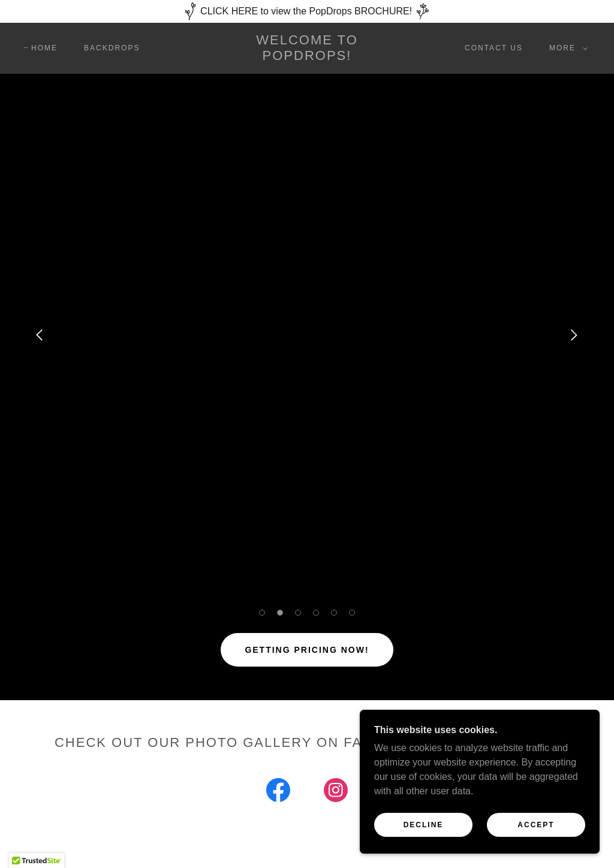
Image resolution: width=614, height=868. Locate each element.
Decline (424, 825)
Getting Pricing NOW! (307, 650)
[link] (307, 57)
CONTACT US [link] (494, 48)
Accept (536, 825)
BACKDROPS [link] (112, 48)
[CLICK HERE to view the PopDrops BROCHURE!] (307, 11)
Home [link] (44, 48)
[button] (566, 48)
